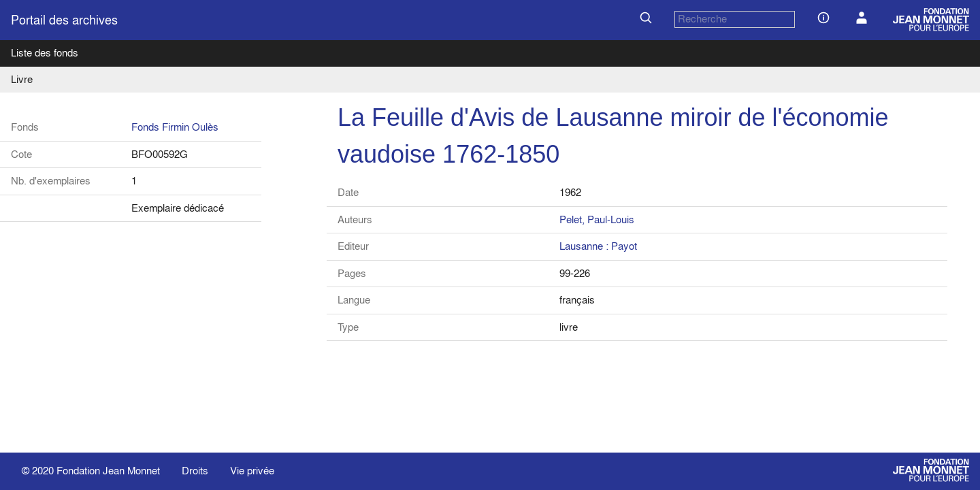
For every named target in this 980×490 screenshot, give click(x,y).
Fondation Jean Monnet (108, 471)
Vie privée (252, 471)
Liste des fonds (45, 53)
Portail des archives (64, 20)
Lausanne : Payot (598, 246)
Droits (195, 471)
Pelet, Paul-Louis (597, 219)
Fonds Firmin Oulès (175, 127)
